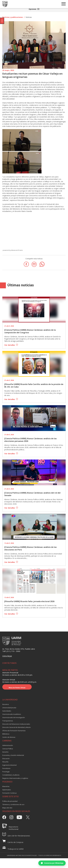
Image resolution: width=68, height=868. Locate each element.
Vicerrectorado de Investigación (14, 717)
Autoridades (7, 711)
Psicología (6, 772)
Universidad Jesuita (9, 708)
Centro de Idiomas (9, 737)
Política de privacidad (10, 801)
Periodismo (6, 768)
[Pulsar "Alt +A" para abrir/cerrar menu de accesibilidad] (2, 21)
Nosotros (6, 704)
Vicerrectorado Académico (12, 714)
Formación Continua (9, 793)
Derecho (5, 752)
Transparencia (8, 721)
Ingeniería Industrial (9, 765)
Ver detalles (11, 345)
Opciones (34, 9)
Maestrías (6, 786)
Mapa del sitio (7, 808)
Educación (6, 758)
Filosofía (5, 762)
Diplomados (7, 790)
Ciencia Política (8, 749)
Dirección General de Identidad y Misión (17, 727)
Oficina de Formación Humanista (14, 731)
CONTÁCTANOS (9, 663)
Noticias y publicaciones (13, 17)
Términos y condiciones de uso (13, 804)
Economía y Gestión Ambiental (13, 755)
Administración (8, 745)
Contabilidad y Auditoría (11, 775)
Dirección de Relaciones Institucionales (16, 724)
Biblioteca (6, 734)
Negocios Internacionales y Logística (15, 778)
